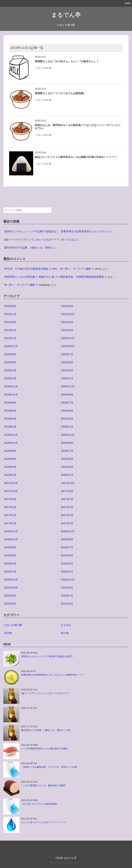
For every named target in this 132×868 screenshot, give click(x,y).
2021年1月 (10, 338)
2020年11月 (11, 346)
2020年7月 (67, 354)
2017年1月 (67, 523)
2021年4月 (67, 330)
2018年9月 (67, 443)
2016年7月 (67, 547)
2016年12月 (11, 531)
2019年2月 (10, 427)
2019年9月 (67, 395)
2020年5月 (67, 362)
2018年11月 (68, 435)
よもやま (66, 625)
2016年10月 (11, 539)
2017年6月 (10, 507)
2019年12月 (11, 386)
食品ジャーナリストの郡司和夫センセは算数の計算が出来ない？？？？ (76, 157)
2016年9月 (67, 539)
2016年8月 (10, 547)
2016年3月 (67, 564)
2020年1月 (67, 378)
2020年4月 (10, 370)
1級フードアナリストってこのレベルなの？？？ (32, 240)
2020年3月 (67, 370)
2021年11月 (68, 314)
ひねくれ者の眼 (44, 68)
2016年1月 (67, 572)
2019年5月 (67, 411)
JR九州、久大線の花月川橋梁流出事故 (26, 269)
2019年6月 (10, 411)
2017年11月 (68, 483)
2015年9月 (67, 588)
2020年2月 (10, 378)
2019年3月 (67, 419)
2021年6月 (67, 322)
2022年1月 (10, 314)
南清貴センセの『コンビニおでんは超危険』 (60, 93)
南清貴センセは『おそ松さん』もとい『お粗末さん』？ (67, 61)
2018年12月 (11, 435)
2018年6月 (10, 459)
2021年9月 (10, 322)
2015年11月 (68, 580)
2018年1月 (67, 475)
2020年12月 (68, 338)
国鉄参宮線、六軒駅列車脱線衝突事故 (82, 277)
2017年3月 (67, 515)
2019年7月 (67, 403)
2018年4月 (10, 467)
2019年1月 (67, 427)
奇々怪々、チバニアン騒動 (76, 269)
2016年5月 (67, 555)
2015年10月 (11, 588)
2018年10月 (11, 443)
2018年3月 (67, 467)
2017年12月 (11, 483)
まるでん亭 (66, 15)
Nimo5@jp (58, 269)
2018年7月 (67, 451)
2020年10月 (68, 346)
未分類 (8, 633)
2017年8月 (10, 499)
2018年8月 (10, 451)
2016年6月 (10, 555)
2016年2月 (10, 572)
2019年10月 (11, 395)
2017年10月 (11, 491)
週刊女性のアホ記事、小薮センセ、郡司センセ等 (32, 248)
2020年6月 (10, 362)
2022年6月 (10, 306)
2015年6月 (10, 604)
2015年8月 (10, 596)
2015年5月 (67, 604)
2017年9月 (67, 491)
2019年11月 (68, 386)
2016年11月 (68, 531)
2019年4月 (10, 419)
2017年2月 (10, 523)
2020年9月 (10, 354)
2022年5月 (67, 306)
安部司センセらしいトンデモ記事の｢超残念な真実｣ (34, 231)
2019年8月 (10, 403)
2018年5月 (67, 459)
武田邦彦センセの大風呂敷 (20, 277)
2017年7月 (67, 499)
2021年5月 (10, 330)
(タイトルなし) (69, 240)
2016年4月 (10, 564)
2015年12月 (11, 580)
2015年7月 (67, 596)
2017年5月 (67, 507)
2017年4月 (10, 515)
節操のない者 (46, 277)
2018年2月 (10, 475)
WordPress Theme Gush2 (66, 862)
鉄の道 (65, 633)
